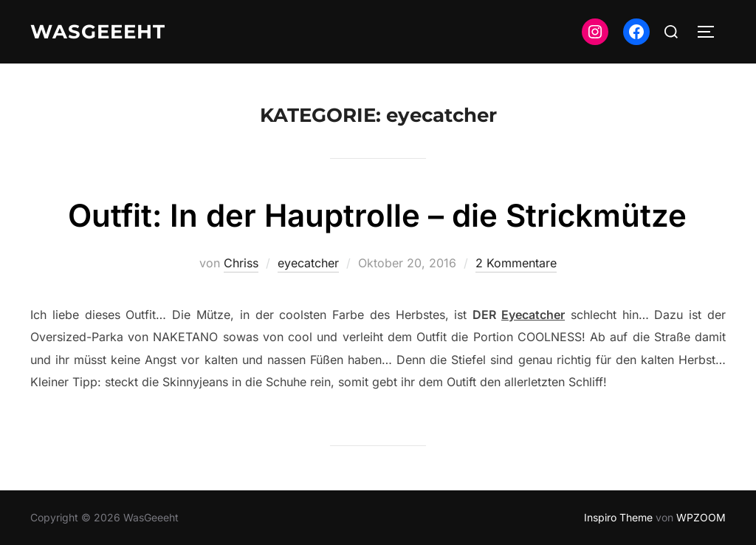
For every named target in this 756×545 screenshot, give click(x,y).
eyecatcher (308, 263)
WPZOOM (701, 517)
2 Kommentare (516, 263)
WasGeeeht (98, 32)
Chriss (241, 263)
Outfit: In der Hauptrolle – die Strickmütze (377, 215)
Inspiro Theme (618, 517)
